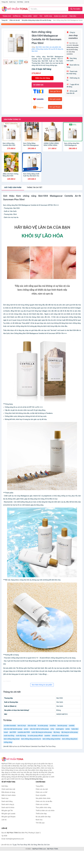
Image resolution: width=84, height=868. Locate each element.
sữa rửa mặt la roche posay (39, 729)
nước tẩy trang (21, 736)
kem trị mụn (22, 726)
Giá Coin (47, 845)
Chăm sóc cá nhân (42, 804)
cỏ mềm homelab (10, 726)
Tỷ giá (14, 845)
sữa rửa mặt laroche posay (13, 729)
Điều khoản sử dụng (8, 792)
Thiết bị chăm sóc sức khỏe (45, 811)
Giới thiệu (20, 2)
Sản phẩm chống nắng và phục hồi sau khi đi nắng (36, 20)
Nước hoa (48, 16)
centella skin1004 (24, 732)
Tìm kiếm (75, 9)
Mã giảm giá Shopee (8, 817)
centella (72, 726)
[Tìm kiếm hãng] (49, 9)
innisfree (53, 726)
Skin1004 (39, 47)
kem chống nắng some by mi (31, 739)
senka (68, 729)
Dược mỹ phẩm (41, 795)
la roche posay (43, 726)
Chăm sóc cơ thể (42, 792)
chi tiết (35, 187)
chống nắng (8, 742)
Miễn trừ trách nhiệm (9, 795)
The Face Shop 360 (24, 845)
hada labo (75, 729)
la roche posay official (35, 736)
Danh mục (13, 2)
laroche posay (62, 726)
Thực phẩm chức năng (43, 807)
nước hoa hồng (9, 736)
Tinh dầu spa (40, 823)
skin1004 (13, 732)
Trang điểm (27, 16)
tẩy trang (57, 732)
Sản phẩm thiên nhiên (43, 798)
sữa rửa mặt (32, 726)
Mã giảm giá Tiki (7, 811)
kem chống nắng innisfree (52, 739)
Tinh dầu (73, 16)
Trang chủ (5, 2)
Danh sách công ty (8, 804)
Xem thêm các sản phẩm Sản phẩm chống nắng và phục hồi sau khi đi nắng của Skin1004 (47, 49)
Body (36, 16)
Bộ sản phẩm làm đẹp (43, 817)
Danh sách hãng (7, 801)
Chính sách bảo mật (8, 789)
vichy (52, 729)
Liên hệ (27, 2)
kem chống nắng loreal (12, 739)
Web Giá (40, 845)
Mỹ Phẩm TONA (53, 849)
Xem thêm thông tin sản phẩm (42, 685)
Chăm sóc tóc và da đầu (44, 801)
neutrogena (60, 729)
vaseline (47, 736)
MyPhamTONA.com (39, 849)
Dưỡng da (17, 16)
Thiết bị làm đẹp (41, 814)
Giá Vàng (34, 845)
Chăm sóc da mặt (15, 20)
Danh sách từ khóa (8, 807)
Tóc (41, 16)
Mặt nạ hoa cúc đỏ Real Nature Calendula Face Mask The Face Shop (32, 746)
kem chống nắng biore (70, 739)
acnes (26, 729)
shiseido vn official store (60, 736)
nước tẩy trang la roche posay (42, 732)
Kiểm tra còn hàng (43, 78)
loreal (6, 732)
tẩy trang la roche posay (70, 732)
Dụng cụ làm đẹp (61, 16)
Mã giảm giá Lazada (8, 814)
